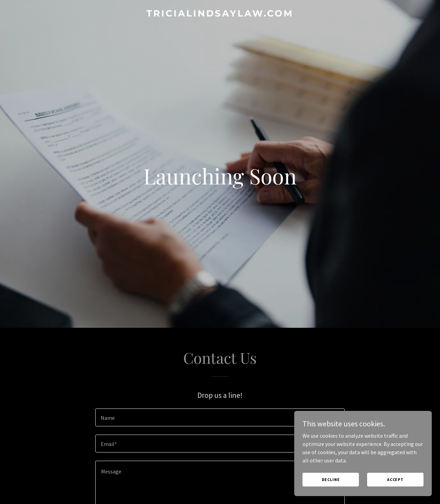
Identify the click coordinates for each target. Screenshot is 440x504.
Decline (331, 479)
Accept (395, 479)
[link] (220, 14)
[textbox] (220, 417)
